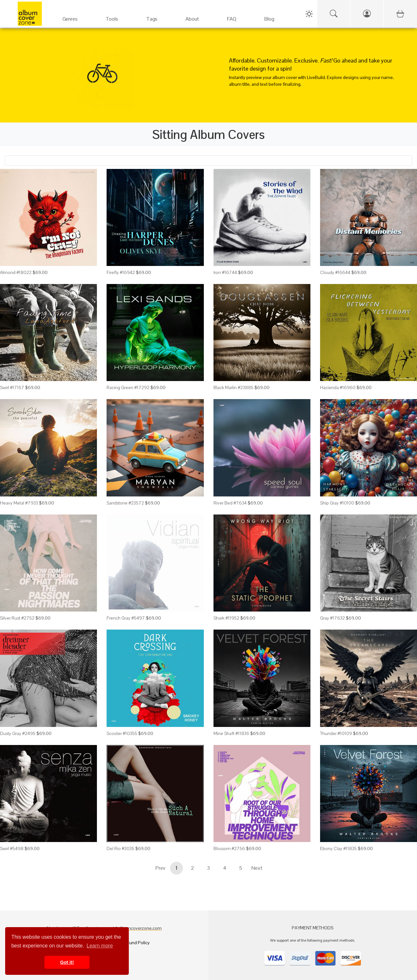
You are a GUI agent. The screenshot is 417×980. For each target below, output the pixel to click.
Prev (160, 868)
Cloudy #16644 (335, 272)
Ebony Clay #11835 (338, 848)
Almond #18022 (16, 272)
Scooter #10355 (122, 733)
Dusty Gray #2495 (18, 733)
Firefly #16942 (121, 272)
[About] (192, 16)
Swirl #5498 (12, 848)
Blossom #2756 (229, 848)
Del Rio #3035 (120, 848)
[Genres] (70, 16)
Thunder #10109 (336, 733)
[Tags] (152, 16)
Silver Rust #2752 (17, 618)
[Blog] (269, 16)
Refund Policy (136, 943)
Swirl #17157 (12, 387)
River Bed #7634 (230, 503)
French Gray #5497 (126, 618)
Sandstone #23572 (125, 503)
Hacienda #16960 (338, 387)
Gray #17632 (332, 618)
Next (257, 868)
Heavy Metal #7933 (19, 503)
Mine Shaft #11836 (231, 733)
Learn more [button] (100, 946)
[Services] (112, 16)
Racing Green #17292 (128, 387)
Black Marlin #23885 (233, 387)
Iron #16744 (225, 272)
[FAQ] (232, 16)
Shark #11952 (226, 618)
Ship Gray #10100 (337, 503)
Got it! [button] (67, 962)
